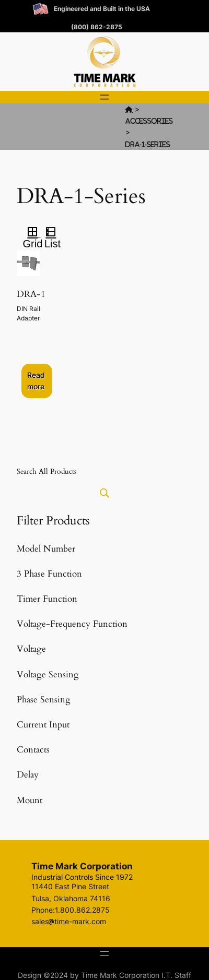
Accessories (149, 121)
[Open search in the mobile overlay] (104, 493)
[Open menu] (104, 97)
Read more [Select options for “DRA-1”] (36, 381)
